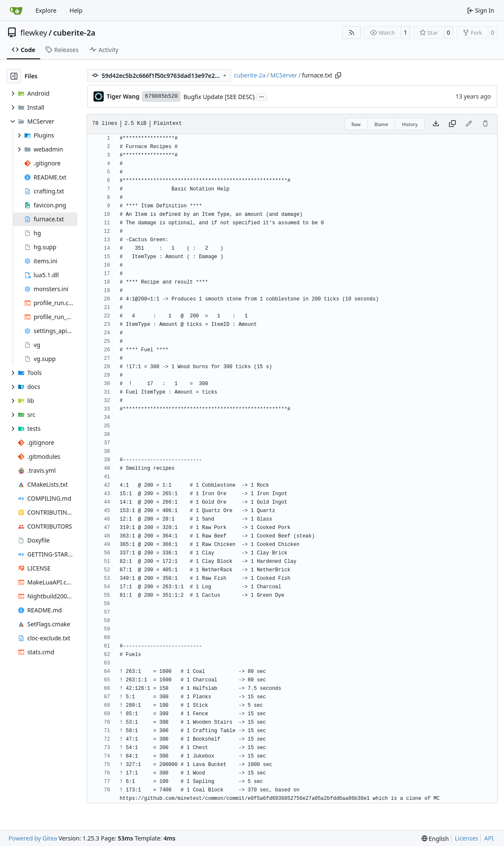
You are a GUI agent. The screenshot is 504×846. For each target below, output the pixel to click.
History (410, 124)
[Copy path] (338, 75)
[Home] (16, 11)
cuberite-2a (74, 33)
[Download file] (436, 124)
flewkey (34, 33)
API (489, 838)
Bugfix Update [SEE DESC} (219, 97)
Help (76, 10)
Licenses (467, 838)
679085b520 (161, 96)
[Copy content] (452, 124)
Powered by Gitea (33, 838)
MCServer (284, 75)
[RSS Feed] (352, 33)
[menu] (435, 839)
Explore (46, 10)
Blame (381, 124)
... (262, 96)
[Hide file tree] (14, 76)
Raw (356, 124)
